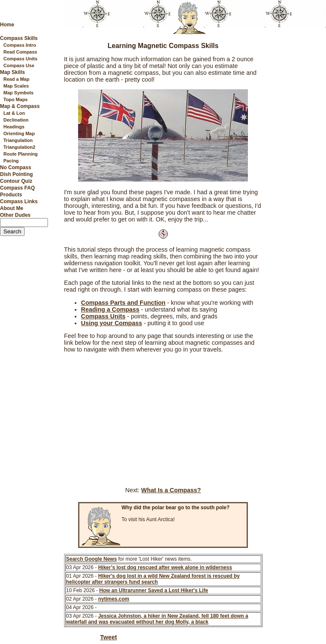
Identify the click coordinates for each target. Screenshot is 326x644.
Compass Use (19, 65)
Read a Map (16, 79)
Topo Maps (15, 99)
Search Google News (91, 559)
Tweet (109, 637)
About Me (12, 208)
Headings (14, 127)
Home (7, 25)
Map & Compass (20, 106)
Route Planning (21, 154)
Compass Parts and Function (123, 303)
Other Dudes (15, 215)
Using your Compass (112, 323)
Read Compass (20, 52)
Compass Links (19, 201)
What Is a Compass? (171, 490)
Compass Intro (20, 45)
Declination (16, 120)
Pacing (11, 161)
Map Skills (13, 72)
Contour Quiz (16, 181)
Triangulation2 (19, 147)
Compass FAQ (17, 188)
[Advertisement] (294, 163)
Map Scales (16, 86)
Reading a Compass (110, 309)
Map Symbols (18, 93)
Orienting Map (19, 133)
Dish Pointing (16, 174)
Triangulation (18, 140)
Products (11, 195)
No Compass (15, 167)
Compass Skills (19, 38)
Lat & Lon (14, 113)
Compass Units (20, 59)
